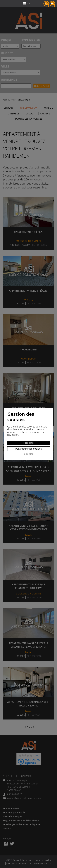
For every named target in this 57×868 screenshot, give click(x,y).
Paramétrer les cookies (29, 449)
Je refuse (28, 454)
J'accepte (28, 443)
